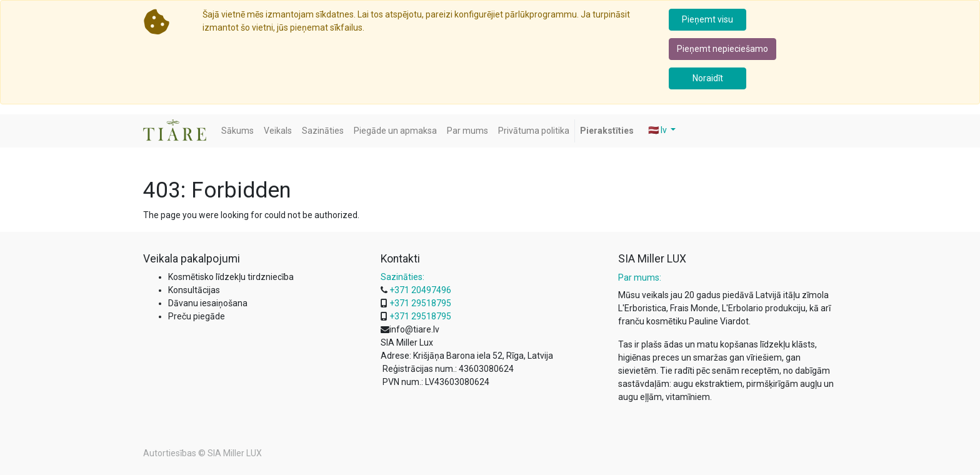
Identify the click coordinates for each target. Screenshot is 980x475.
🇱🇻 (658, 130)
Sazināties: (402, 277)
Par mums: (640, 277)
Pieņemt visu (707, 19)
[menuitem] (237, 131)
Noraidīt (708, 78)
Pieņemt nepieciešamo (722, 49)
